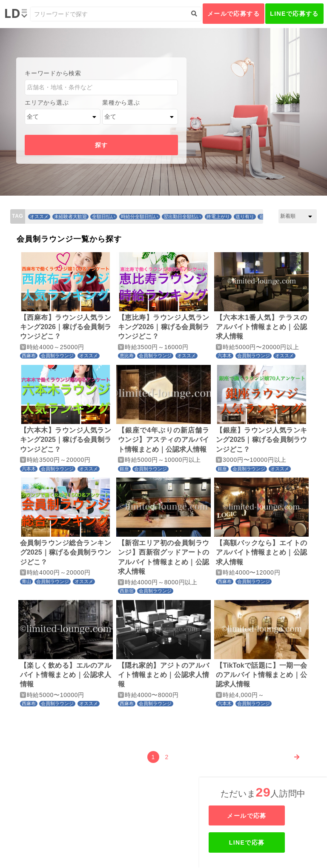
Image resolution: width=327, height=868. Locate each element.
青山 (26, 581)
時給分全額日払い (140, 216)
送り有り (245, 216)
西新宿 (127, 591)
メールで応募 (264, 816)
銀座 (124, 469)
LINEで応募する (294, 14)
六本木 (225, 356)
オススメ (39, 216)
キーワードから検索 (53, 73)
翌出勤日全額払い (182, 216)
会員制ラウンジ (57, 356)
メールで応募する (234, 14)
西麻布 (29, 356)
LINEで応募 (264, 842)
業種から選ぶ (121, 102)
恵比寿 (127, 356)
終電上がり (218, 216)
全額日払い (104, 216)
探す (102, 145)
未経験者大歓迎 (70, 216)
